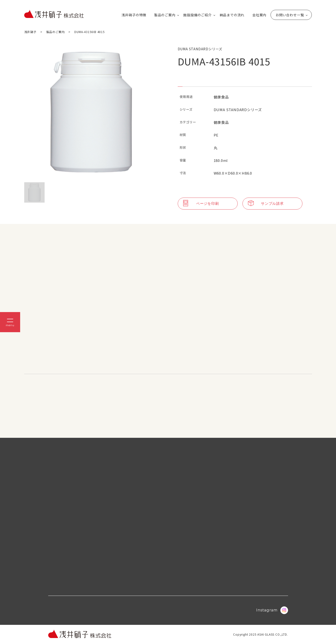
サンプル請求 (266, 204)
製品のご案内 (165, 15)
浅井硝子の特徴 (134, 15)
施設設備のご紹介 (197, 15)
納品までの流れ (232, 15)
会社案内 (259, 15)
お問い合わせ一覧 (290, 15)
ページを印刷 (201, 204)
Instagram (272, 610)
